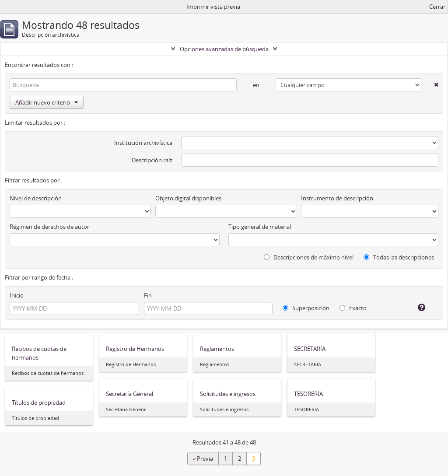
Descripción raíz (152, 160)
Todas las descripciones (399, 257)
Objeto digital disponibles (188, 198)
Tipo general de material (260, 227)
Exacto (353, 308)
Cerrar (437, 7)
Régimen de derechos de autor (49, 227)
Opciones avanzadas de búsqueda (224, 49)
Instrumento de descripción (337, 198)
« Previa (203, 458)
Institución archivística (143, 143)
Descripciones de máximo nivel (309, 257)
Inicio (17, 295)
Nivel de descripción (36, 198)
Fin (148, 295)
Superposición (306, 308)
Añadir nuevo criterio (47, 102)
